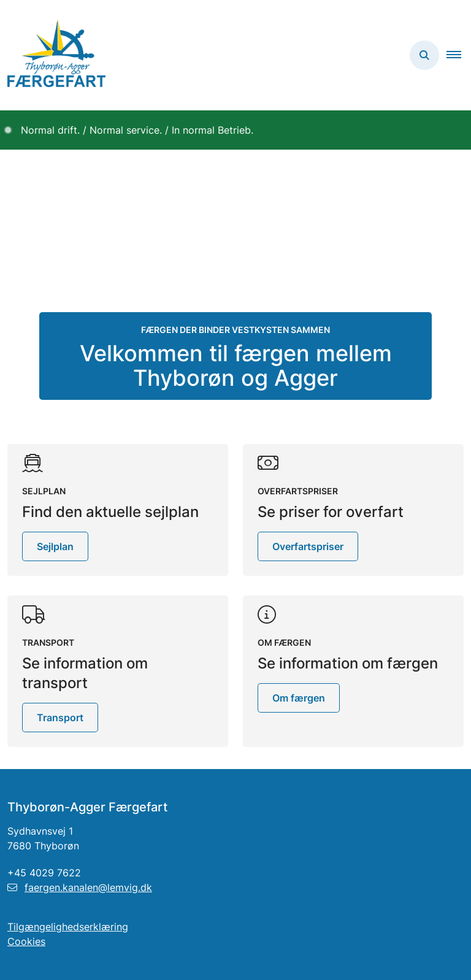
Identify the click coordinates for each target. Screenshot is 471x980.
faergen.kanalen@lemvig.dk (80, 887)
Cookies (26, 941)
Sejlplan (55, 546)
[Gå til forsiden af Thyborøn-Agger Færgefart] (53, 55)
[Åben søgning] (424, 55)
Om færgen (299, 698)
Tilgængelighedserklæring (68, 927)
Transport (60, 718)
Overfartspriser (308, 546)
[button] (459, 55)
